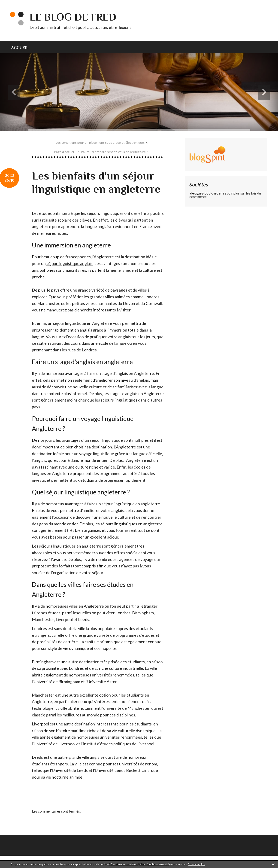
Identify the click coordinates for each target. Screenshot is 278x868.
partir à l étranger (142, 606)
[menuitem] (23, 47)
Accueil (20, 48)
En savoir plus (196, 864)
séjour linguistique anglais (69, 263)
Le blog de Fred (73, 17)
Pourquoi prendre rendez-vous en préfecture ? (114, 152)
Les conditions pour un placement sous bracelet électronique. (100, 142)
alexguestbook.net (204, 193)
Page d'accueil (64, 152)
